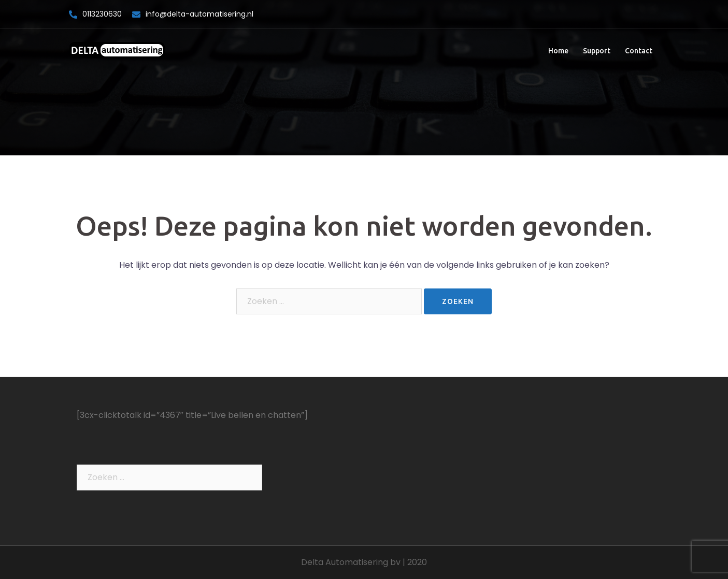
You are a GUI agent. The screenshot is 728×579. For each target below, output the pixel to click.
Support (597, 51)
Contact (639, 51)
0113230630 (102, 14)
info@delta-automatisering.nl (199, 14)
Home (558, 51)
